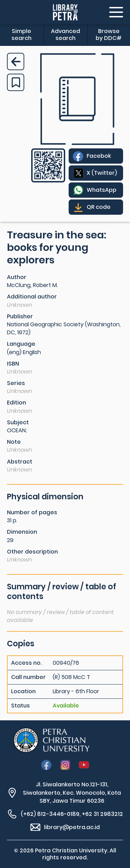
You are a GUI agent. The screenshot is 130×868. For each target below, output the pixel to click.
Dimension (22, 532)
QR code (99, 207)
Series (16, 383)
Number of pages (32, 512)
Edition (16, 403)
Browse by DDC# (109, 35)
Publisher (20, 316)
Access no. (26, 663)
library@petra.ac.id (72, 827)
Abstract (20, 462)
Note (14, 442)
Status (20, 706)
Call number (28, 677)
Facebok (99, 156)
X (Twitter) (102, 173)
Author (17, 277)
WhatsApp (102, 190)
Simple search (21, 35)
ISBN (13, 364)
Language (21, 344)
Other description (32, 552)
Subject (18, 422)
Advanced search (66, 35)
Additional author (32, 297)
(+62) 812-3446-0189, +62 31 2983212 (72, 814)
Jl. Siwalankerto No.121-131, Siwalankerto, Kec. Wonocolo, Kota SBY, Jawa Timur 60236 (72, 792)
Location (23, 691)
